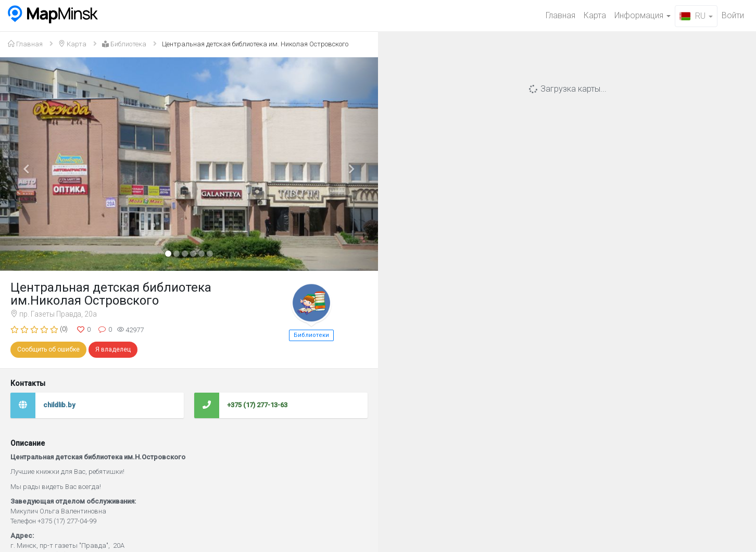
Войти (733, 15)
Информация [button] (642, 15)
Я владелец (113, 349)
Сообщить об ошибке (48, 349)
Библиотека (124, 44)
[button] (28, 164)
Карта (595, 15)
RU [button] (696, 16)
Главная (560, 15)
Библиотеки (311, 335)
